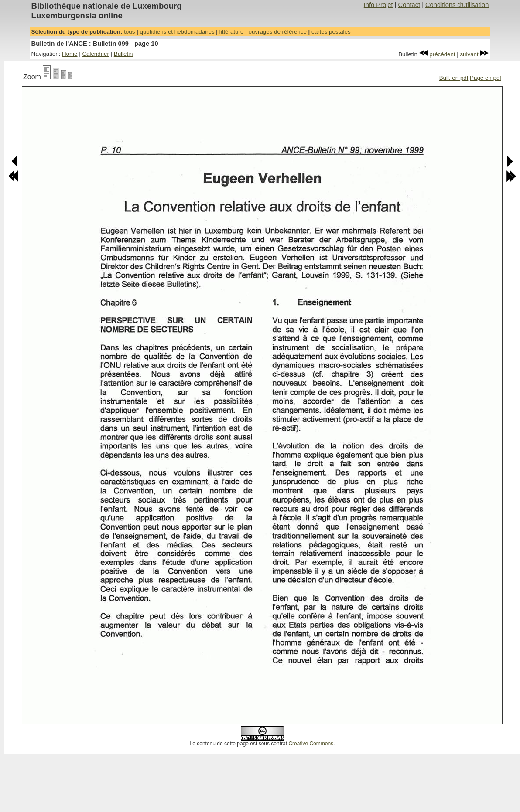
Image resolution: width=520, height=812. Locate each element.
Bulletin (123, 54)
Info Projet (378, 5)
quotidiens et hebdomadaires (177, 32)
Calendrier (96, 54)
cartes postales (331, 32)
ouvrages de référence (277, 32)
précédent (437, 54)
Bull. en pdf (454, 78)
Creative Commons (311, 744)
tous (129, 32)
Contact (409, 5)
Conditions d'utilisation (457, 5)
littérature (232, 32)
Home (70, 54)
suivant (474, 54)
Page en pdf (486, 78)
